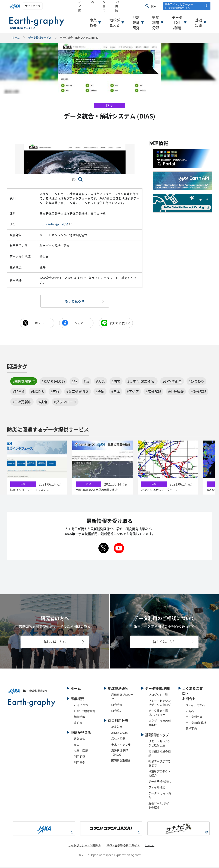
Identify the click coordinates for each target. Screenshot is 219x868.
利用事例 (80, 763)
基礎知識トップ (157, 736)
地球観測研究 (136, 22)
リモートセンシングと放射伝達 (160, 744)
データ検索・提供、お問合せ (158, 714)
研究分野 (117, 705)
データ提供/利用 (177, 22)
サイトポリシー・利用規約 (85, 846)
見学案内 (191, 729)
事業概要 (93, 22)
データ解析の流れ (160, 782)
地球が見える (115, 22)
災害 (77, 746)
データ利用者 (194, 717)
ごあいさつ (81, 706)
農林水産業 (118, 739)
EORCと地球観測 (85, 712)
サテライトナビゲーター (179, 6)
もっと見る (73, 301)
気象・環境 (81, 751)
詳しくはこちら (55, 642)
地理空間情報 (120, 734)
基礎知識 (198, 22)
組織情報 (80, 717)
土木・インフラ (121, 745)
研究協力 (117, 711)
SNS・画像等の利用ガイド (123, 846)
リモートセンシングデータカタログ (160, 704)
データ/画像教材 (196, 723)
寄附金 (78, 723)
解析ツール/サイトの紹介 (159, 806)
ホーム (16, 38)
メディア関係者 (195, 706)
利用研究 (80, 757)
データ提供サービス (40, 38)
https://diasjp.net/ (53, 224)
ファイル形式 (157, 788)
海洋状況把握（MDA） (120, 753)
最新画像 (80, 740)
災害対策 (117, 728)
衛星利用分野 (156, 22)
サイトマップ (33, 6)
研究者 (190, 712)
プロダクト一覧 (158, 695)
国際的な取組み (121, 761)
